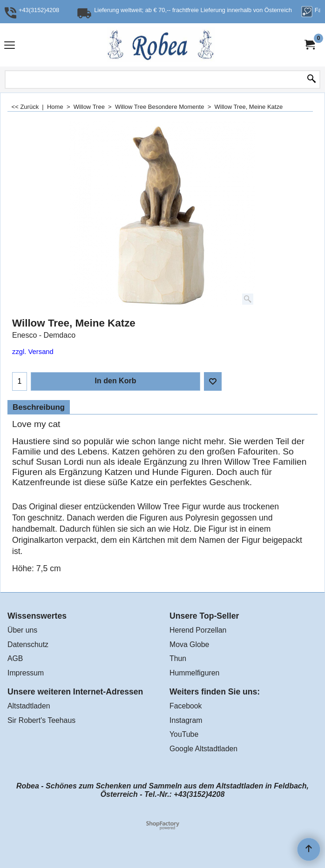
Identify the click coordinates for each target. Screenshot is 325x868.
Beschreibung (39, 407)
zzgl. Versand (33, 352)
